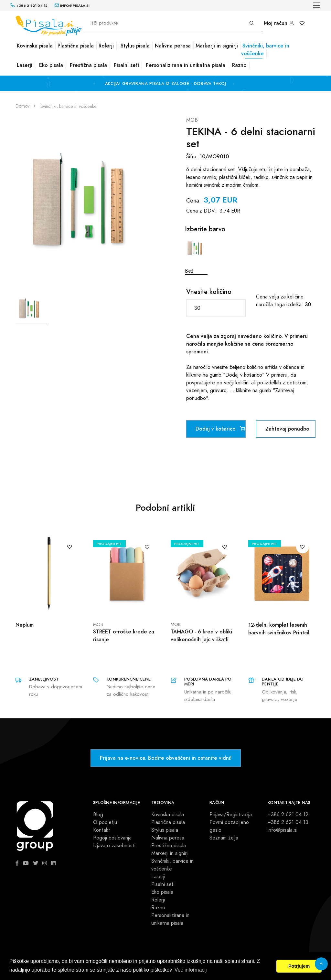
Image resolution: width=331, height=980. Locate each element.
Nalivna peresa (173, 46)
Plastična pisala (76, 46)
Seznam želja (224, 838)
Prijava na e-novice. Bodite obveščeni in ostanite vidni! (166, 758)
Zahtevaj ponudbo (287, 429)
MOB (192, 120)
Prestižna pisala (88, 65)
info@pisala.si (283, 830)
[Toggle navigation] (317, 5)
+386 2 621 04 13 (288, 822)
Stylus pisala (135, 46)
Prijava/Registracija (231, 815)
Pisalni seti (126, 65)
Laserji (25, 65)
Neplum (25, 625)
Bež (196, 256)
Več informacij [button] (191, 970)
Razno (239, 65)
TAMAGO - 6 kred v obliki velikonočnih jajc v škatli (201, 636)
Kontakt (102, 830)
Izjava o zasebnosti (114, 846)
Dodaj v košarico (220, 429)
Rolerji (106, 46)
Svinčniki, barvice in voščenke (265, 50)
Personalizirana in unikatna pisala (186, 65)
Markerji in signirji (217, 46)
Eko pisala (51, 65)
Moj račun (279, 23)
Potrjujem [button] (299, 966)
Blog (98, 815)
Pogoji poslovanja (112, 838)
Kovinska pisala (35, 46)
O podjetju (105, 822)
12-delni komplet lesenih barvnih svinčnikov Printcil (279, 629)
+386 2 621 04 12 (288, 815)
